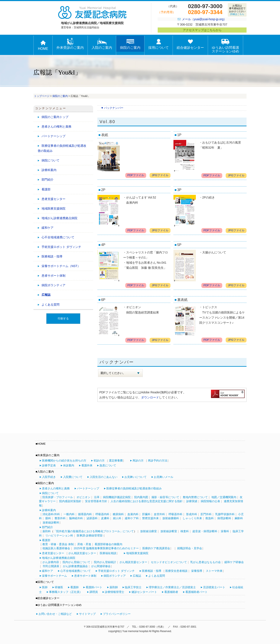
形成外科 (192, 514)
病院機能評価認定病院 (117, 497)
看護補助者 (171, 592)
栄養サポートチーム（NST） (61, 266)
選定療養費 (116, 461)
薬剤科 (47, 531)
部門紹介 (48, 180)
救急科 (210, 518)
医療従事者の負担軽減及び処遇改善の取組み (62, 148)
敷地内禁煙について (195, 497)
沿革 (97, 497)
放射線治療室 (149, 531)
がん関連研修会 (101, 566)
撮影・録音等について (165, 497)
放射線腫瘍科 (171, 518)
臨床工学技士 (133, 587)
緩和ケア (48, 228)
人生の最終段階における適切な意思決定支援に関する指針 (147, 501)
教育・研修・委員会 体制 (58, 544)
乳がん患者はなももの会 (206, 562)
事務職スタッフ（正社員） (66, 592)
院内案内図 (141, 497)
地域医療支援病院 (53, 208)
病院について (51, 160)
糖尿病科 (118, 514)
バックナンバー (114, 108)
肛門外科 (206, 514)
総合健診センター (190, 44)
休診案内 (69, 465)
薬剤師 (114, 587)
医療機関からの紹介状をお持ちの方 (64, 461)
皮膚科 (105, 518)
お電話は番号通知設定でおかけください (237, 10)
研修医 (59, 587)
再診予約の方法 (158, 461)
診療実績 (192, 501)
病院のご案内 (130, 44)
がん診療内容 (51, 562)
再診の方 (138, 461)
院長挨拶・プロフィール (58, 497)
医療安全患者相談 (176, 571)
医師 (45, 587)
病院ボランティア (53, 285)
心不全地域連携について (58, 237)
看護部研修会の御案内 (108, 544)
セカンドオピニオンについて (169, 562)
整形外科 (60, 518)
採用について (159, 44)
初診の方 (99, 461)
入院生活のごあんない (104, 477)
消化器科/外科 (51, 514)
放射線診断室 (169, 531)
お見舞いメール (164, 477)
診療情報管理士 (115, 592)
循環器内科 (85, 514)
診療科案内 (49, 170)
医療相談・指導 (52, 256)
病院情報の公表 (210, 501)
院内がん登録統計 (105, 562)
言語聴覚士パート (214, 587)
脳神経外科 (76, 518)
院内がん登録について (76, 562)
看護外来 (87, 465)
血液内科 (133, 514)
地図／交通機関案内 (224, 497)
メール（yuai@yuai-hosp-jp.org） (204, 19)
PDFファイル (136, 175)
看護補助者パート (196, 592)
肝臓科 (146, 514)
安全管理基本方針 (96, 501)
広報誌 (46, 295)
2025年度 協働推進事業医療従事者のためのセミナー (106, 548)
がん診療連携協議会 (75, 566)
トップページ (42, 96)
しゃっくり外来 (192, 518)
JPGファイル (160, 175)
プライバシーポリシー (117, 614)
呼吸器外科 (175, 514)
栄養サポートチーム (54, 576)
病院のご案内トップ (55, 117)
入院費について (73, 477)
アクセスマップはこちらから (202, 30)
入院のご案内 (102, 44)
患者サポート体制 (53, 276)
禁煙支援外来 (150, 518)
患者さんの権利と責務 (56, 126)
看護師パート (94, 587)
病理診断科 (224, 518)
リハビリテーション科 (59, 535)
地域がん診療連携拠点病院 (59, 218)
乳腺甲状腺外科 (225, 514)
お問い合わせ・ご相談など (55, 614)
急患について (108, 465)
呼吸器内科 (102, 514)
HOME (43, 45)
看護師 (74, 587)
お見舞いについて (136, 477)
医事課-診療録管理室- (90, 535)
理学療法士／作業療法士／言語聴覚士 (172, 587)
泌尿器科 (92, 518)
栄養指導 (197, 571)
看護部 (46, 189)
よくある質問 (51, 305)
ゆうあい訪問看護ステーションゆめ (225, 46)
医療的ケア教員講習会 (156, 548)
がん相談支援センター (82, 553)
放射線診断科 (51, 523)
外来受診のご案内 (70, 44)
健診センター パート (144, 592)
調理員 (94, 592)
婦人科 (117, 518)
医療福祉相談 (108, 553)
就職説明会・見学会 (190, 548)
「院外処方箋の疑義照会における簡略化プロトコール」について (94, 531)
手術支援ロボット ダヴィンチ (61, 247)
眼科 (48, 518)
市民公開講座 (51, 566)
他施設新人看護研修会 (56, 548)
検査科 (185, 531)
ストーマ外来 (214, 571)
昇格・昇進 (84, 544)
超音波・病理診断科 (205, 531)
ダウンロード (150, 397)
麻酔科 (239, 518)
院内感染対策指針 (70, 501)
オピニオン (83, 497)
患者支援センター (53, 199)
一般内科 (69, 514)
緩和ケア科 (132, 518)
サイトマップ (87, 614)
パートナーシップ (53, 136)
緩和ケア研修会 (234, 562)
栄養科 (225, 531)
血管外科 (159, 514)
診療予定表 (49, 465)
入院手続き (49, 477)
